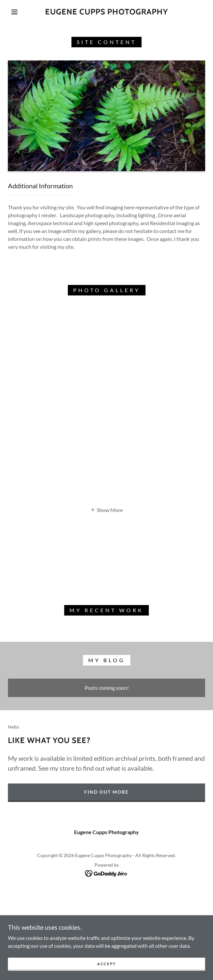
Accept (106, 973)
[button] (18, 12)
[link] (106, 12)
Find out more (106, 792)
